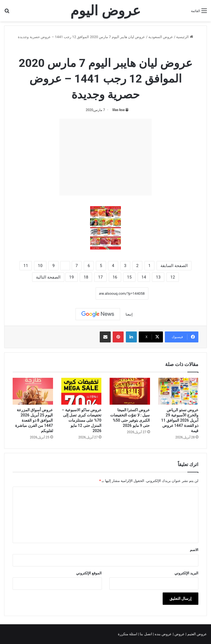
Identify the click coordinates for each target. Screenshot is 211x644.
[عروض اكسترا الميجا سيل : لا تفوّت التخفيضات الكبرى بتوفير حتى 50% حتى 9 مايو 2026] (130, 391)
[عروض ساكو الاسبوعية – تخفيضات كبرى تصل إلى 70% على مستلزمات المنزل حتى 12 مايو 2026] (81, 391)
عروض (180, 634)
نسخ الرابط (78, 294)
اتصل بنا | (146, 634)
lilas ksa (118, 110)
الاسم (194, 550)
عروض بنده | (163, 634)
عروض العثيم (197, 634)
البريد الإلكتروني (186, 573)
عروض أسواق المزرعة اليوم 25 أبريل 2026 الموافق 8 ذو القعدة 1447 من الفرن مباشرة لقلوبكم (34, 420)
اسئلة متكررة (128, 634)
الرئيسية (184, 37)
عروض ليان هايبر (90, 49)
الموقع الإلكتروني (89, 573)
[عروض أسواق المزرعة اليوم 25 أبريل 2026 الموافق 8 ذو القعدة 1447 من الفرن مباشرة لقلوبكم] (33, 391)
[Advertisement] (105, 157)
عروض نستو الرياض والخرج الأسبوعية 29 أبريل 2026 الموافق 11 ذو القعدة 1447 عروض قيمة (180, 420)
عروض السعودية (161, 37)
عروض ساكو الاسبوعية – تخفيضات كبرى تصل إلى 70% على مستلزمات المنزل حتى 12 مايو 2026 (82, 420)
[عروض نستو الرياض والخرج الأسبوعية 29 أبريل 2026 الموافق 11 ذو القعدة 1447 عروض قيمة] (178, 391)
